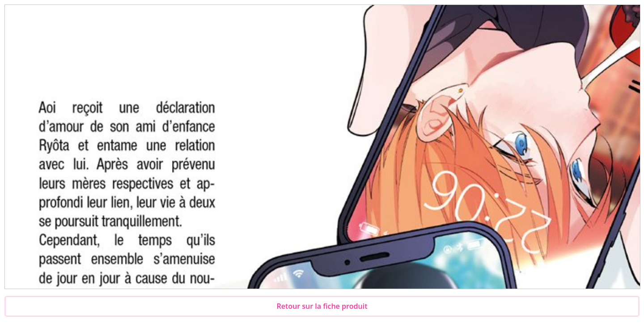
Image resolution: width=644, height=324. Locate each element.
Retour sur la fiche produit (322, 306)
